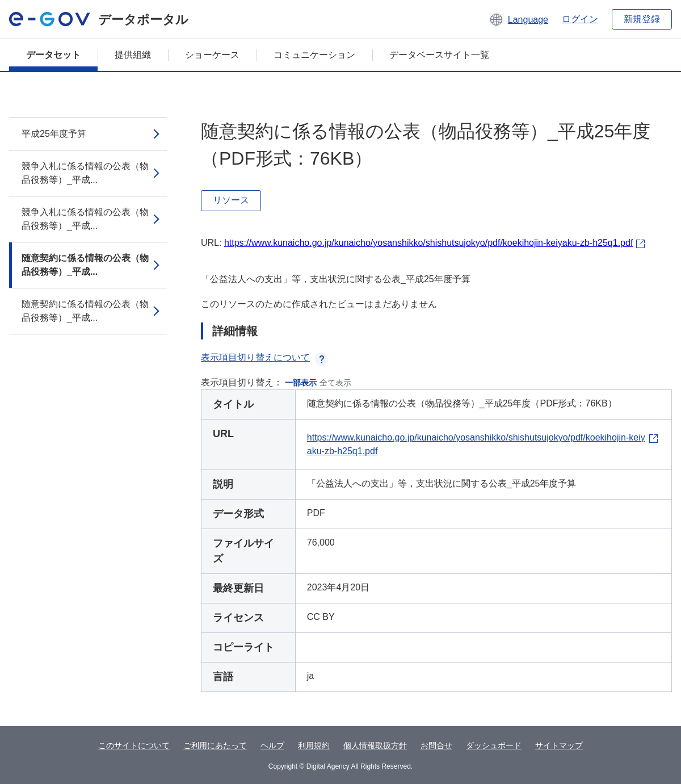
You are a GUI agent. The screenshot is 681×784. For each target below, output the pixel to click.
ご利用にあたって (215, 745)
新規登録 (642, 19)
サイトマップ (559, 745)
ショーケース (212, 55)
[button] (518, 19)
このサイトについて (134, 745)
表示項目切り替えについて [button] (264, 357)
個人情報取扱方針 (375, 745)
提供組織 (133, 55)
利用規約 (314, 745)
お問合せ (436, 745)
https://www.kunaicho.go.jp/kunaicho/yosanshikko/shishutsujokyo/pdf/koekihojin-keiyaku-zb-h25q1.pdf (428, 243)
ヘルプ (272, 745)
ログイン (580, 19)
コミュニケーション (314, 55)
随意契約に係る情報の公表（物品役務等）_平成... (85, 265)
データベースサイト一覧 (439, 55)
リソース (231, 200)
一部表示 (301, 383)
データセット (53, 55)
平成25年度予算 (54, 134)
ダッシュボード (494, 745)
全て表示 (335, 383)
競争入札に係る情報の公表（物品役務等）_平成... (85, 173)
